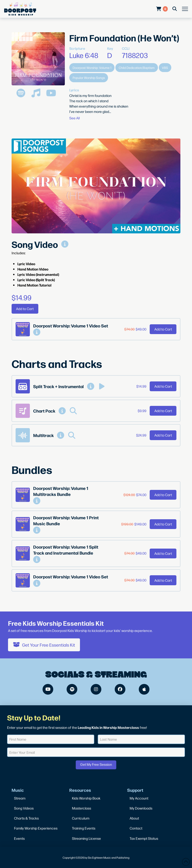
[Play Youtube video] (96, 186)
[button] (185, 9)
